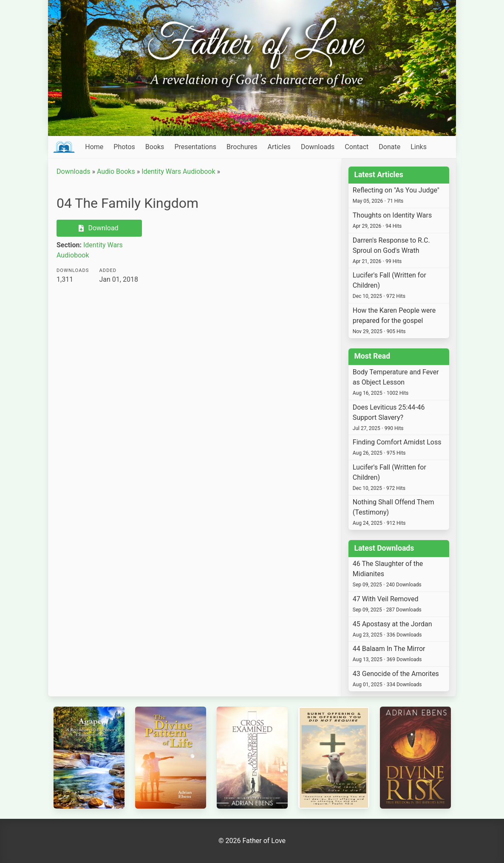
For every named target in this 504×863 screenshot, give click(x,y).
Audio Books (116, 171)
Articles (279, 147)
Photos (124, 147)
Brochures (242, 147)
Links (419, 147)
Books (155, 147)
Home (94, 147)
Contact (357, 147)
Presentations (195, 147)
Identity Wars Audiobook (178, 171)
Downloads (318, 147)
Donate (389, 147)
